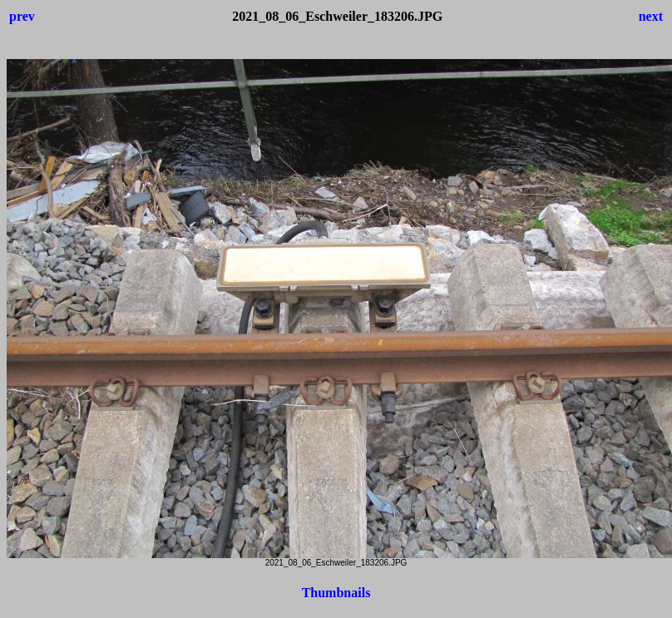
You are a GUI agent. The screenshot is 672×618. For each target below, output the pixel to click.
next (651, 16)
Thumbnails (336, 593)
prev (22, 16)
